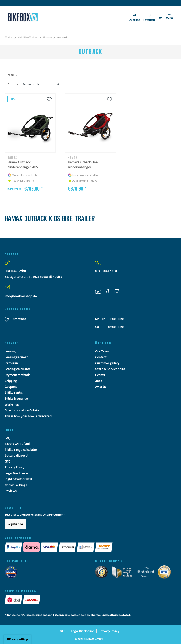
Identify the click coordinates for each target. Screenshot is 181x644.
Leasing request (16, 357)
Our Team (102, 351)
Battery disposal (16, 456)
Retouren (11, 363)
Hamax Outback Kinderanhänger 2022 (23, 165)
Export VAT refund (17, 444)
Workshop (12, 404)
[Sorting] (41, 84)
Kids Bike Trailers (28, 37)
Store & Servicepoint (110, 369)
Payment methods (18, 375)
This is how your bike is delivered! (28, 416)
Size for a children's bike (22, 410)
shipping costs (40, 615)
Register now (15, 524)
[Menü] (169, 18)
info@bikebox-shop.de (21, 296)
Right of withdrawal (18, 479)
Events (100, 375)
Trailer (9, 37)
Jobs (99, 381)
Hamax (47, 37)
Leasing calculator (17, 369)
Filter (12, 75)
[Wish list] (149, 18)
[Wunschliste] (49, 99)
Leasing (10, 351)
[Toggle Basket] (160, 18)
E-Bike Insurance (16, 398)
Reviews (11, 491)
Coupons (11, 387)
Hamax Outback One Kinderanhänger (83, 165)
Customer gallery (107, 363)
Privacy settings (17, 639)
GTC (8, 461)
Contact (101, 357)
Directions (19, 319)
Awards (101, 387)
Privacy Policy (14, 467)
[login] (134, 18)
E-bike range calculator (21, 450)
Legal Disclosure (16, 473)
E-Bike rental (14, 393)
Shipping (11, 381)
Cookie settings (16, 485)
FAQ (8, 438)
